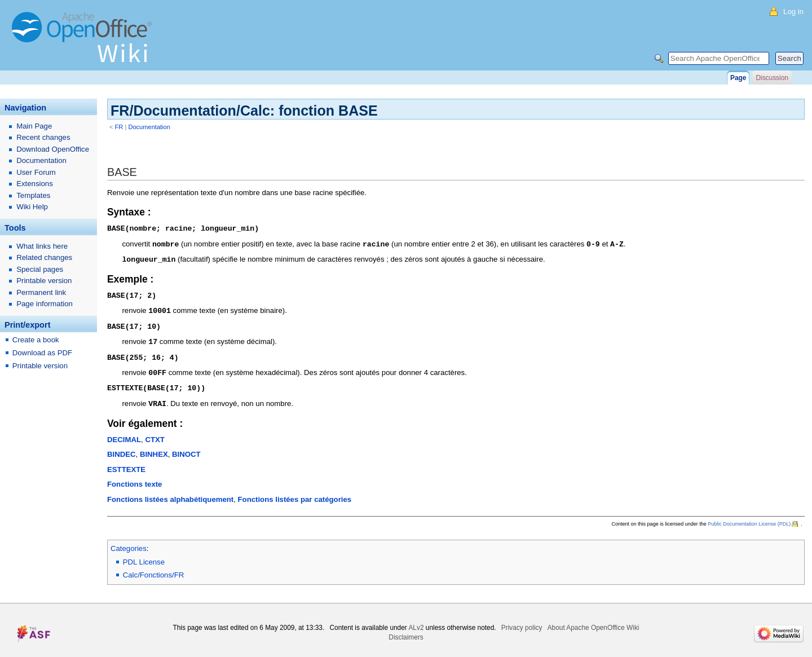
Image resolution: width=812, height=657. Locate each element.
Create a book (36, 340)
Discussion (772, 78)
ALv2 (416, 621)
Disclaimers (406, 631)
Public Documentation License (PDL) (749, 518)
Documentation (149, 127)
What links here (42, 246)
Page (738, 78)
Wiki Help (32, 207)
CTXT (155, 433)
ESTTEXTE (126, 463)
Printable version (44, 281)
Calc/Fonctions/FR (153, 569)
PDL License (144, 556)
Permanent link (41, 292)
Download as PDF (42, 353)
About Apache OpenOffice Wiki (593, 621)
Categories (129, 542)
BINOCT (186, 448)
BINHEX (154, 448)
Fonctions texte (134, 478)
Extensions (35, 184)
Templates (33, 195)
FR (119, 127)
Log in (793, 12)
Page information (45, 304)
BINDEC (122, 448)
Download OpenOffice (53, 149)
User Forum (36, 172)
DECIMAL (124, 433)
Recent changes (43, 137)
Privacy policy (522, 621)
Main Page (34, 126)
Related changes (44, 257)
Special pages (40, 269)
